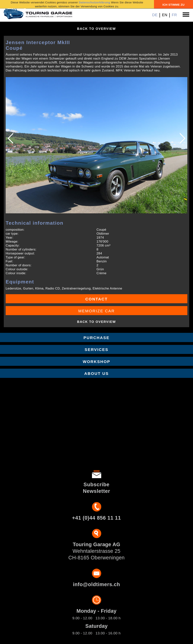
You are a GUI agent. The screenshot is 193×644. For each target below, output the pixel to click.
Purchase (96, 338)
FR (174, 15)
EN (165, 15)
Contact (97, 299)
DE (155, 15)
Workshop (96, 362)
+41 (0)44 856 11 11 (96, 518)
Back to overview (96, 29)
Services (96, 350)
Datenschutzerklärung (95, 2)
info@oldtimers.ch (96, 584)
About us (96, 373)
